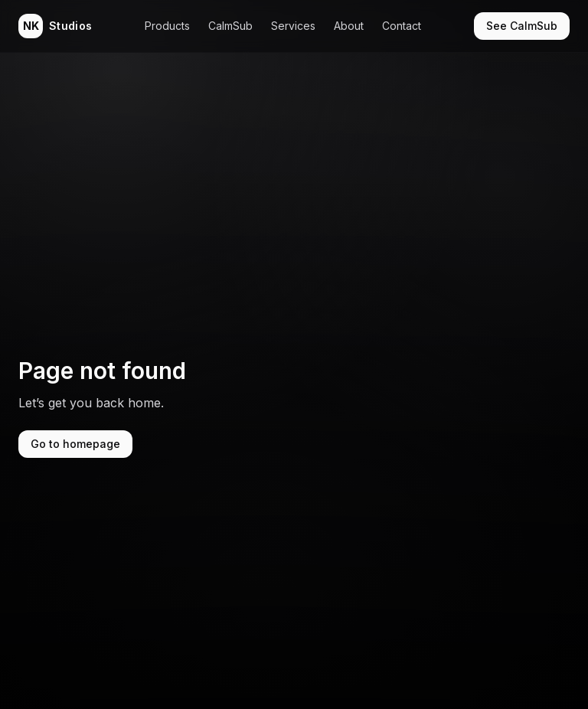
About (349, 26)
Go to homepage (75, 444)
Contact (402, 26)
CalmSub (230, 26)
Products (167, 26)
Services (293, 26)
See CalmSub (522, 26)
